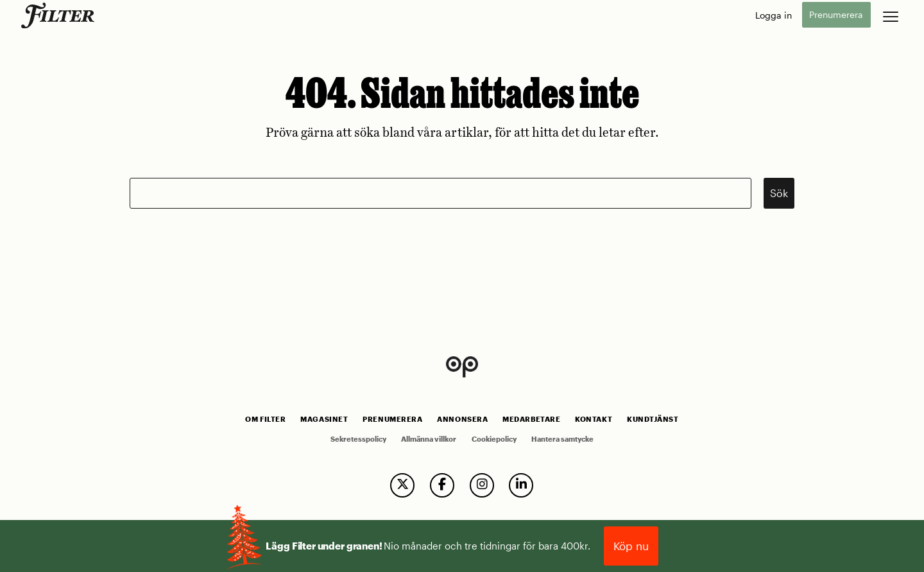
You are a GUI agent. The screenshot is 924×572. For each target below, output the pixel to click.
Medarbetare (531, 419)
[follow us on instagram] (482, 485)
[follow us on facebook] (442, 485)
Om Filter (265, 419)
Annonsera (462, 419)
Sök (779, 193)
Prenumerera (836, 15)
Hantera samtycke (562, 439)
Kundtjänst (653, 419)
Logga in (774, 15)
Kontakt (594, 419)
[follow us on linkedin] (521, 485)
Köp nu (631, 546)
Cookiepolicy (494, 439)
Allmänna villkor (429, 439)
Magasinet (324, 419)
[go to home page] (60, 15)
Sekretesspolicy (358, 439)
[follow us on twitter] (402, 485)
